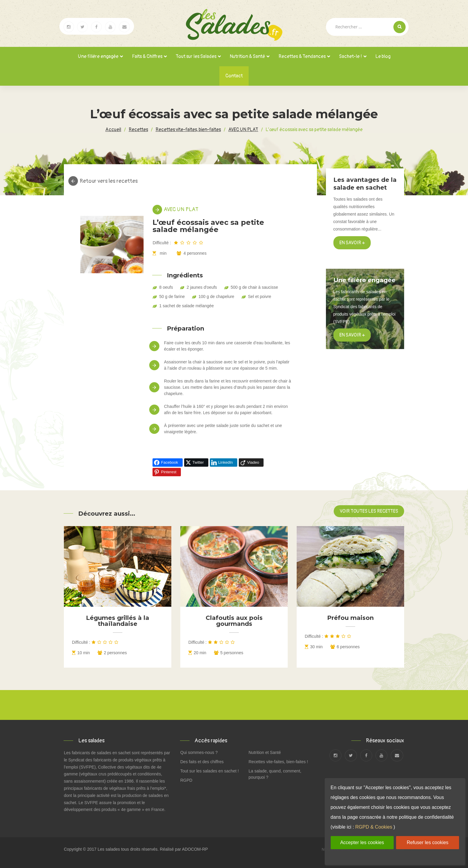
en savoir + (352, 335)
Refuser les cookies (428, 842)
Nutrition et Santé (265, 752)
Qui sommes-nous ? (199, 752)
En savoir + (352, 243)
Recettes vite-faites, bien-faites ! (278, 762)
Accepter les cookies (362, 842)
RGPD (186, 780)
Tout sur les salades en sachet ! (210, 771)
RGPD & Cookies (374, 827)
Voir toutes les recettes (369, 511)
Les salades (109, 849)
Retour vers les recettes (109, 181)
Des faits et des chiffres (202, 762)
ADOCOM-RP (195, 849)
